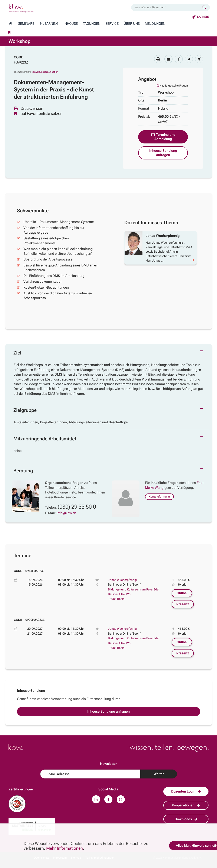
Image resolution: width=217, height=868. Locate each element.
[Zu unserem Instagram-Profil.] (121, 799)
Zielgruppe (25, 410)
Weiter (159, 774)
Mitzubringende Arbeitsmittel (45, 439)
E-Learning (49, 24)
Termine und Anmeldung (163, 137)
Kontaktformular (159, 496)
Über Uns (132, 24)
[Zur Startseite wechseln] (10, 24)
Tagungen (92, 24)
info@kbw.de (67, 513)
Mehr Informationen (65, 848)
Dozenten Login (186, 791)
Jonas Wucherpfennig (122, 580)
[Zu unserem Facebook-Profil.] (108, 799)
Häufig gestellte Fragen (172, 86)
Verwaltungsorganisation (45, 72)
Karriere (201, 17)
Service (112, 24)
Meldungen (155, 24)
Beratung (23, 471)
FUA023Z (21, 62)
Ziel (17, 353)
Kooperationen (186, 805)
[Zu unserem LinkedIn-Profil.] (96, 799)
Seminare (26, 24)
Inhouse (71, 24)
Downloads (186, 819)
